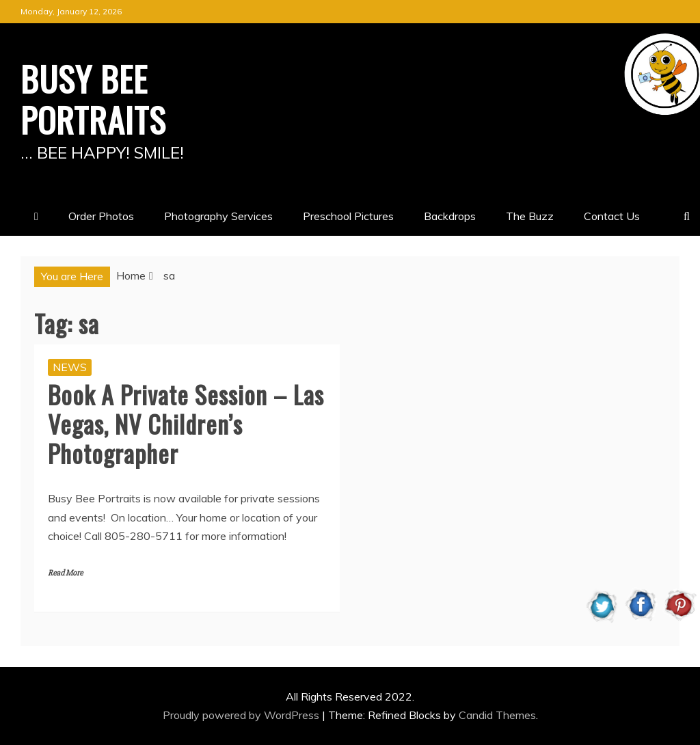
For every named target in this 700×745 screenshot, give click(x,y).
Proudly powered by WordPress (242, 715)
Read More (65, 573)
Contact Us (612, 216)
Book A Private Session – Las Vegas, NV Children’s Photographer (186, 423)
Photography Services (218, 216)
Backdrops (450, 216)
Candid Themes (497, 715)
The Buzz (530, 216)
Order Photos (101, 216)
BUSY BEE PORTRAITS (93, 98)
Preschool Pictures (348, 216)
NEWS (70, 367)
